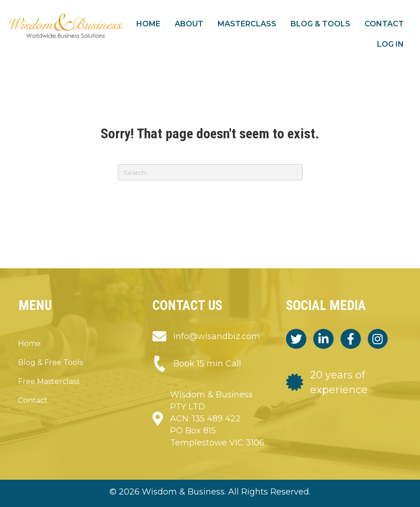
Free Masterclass (49, 381)
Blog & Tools (320, 24)
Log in (390, 44)
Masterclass (247, 24)
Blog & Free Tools (50, 362)
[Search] (210, 172)
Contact (384, 24)
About (189, 24)
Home (148, 24)
